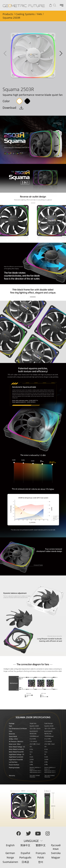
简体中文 (25, 845)
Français (41, 853)
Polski (41, 857)
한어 (41, 862)
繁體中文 (41, 845)
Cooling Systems (25, 14)
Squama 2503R (11, 18)
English (10, 845)
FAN (40, 14)
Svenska (56, 853)
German (10, 853)
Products (8, 14)
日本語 (25, 862)
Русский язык (56, 847)
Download (9, 108)
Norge (10, 857)
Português (25, 857)
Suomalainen (10, 862)
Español (25, 853)
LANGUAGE (31, 841)
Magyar (56, 857)
